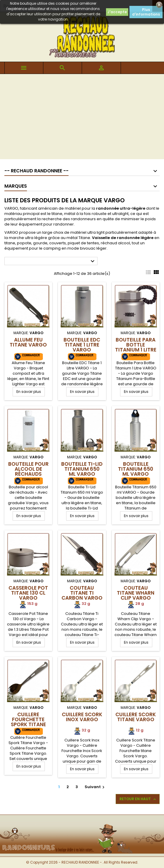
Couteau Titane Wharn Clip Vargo (136, 593)
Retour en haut (138, 799)
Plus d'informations (146, 12)
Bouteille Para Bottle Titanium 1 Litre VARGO (136, 347)
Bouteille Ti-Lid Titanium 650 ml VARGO (82, 469)
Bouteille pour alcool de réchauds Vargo (28, 471)
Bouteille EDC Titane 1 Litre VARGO (82, 345)
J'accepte (117, 12)
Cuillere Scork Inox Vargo (82, 717)
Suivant (95, 787)
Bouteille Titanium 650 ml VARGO (136, 469)
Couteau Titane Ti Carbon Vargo (82, 593)
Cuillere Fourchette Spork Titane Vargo (28, 722)
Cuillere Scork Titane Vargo (136, 717)
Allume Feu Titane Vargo (28, 342)
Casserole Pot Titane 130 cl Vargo (28, 593)
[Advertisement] (82, 118)
